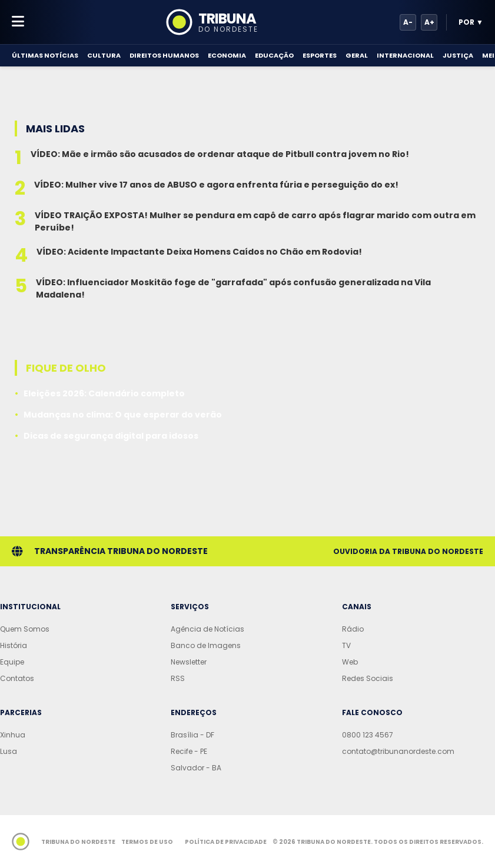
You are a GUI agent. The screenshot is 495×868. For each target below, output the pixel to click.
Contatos (17, 678)
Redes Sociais (368, 678)
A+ (429, 22)
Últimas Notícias (45, 55)
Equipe (12, 662)
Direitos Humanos (164, 55)
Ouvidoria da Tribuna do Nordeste (408, 551)
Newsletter (189, 662)
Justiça (458, 55)
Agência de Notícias (207, 629)
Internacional (405, 55)
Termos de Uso (147, 842)
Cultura (104, 55)
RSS (178, 678)
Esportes (320, 55)
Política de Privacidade (226, 842)
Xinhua (13, 735)
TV (346, 645)
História (14, 645)
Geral (357, 55)
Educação (274, 55)
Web (350, 662)
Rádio (353, 629)
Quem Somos (25, 629)
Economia (227, 55)
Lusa (9, 751)
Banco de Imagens (206, 645)
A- (408, 22)
